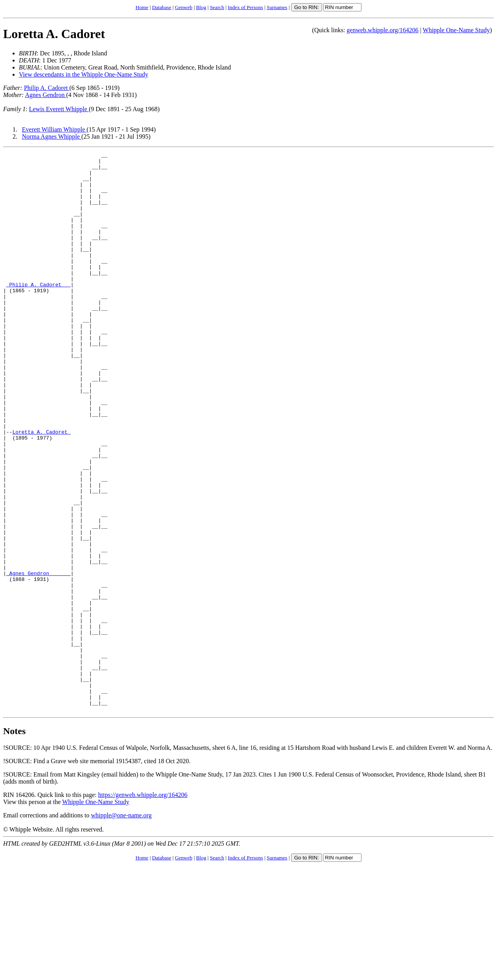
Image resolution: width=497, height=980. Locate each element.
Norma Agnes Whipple (52, 136)
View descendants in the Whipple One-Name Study (83, 74)
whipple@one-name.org (121, 927)
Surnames (277, 7)
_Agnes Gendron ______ (39, 658)
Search (217, 7)
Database (162, 7)
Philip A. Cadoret (47, 88)
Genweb (183, 7)
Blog (201, 7)
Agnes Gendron (46, 95)
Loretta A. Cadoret (54, 34)
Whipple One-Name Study (456, 30)
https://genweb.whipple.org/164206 (143, 907)
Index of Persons (246, 7)
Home (142, 7)
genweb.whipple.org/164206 (382, 30)
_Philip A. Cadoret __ (39, 311)
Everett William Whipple (54, 129)
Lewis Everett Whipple (59, 109)
